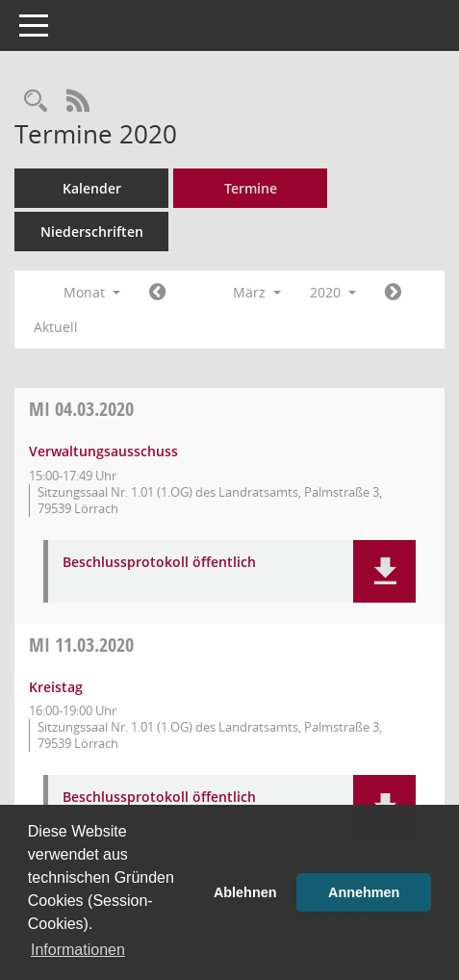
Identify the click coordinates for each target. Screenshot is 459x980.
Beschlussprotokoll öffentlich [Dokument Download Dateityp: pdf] (159, 563)
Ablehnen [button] (245, 892)
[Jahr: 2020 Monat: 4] (393, 293)
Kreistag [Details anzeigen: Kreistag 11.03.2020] (56, 687)
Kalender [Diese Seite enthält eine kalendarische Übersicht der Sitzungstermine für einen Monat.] (92, 188)
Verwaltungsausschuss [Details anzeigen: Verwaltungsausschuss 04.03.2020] (103, 451)
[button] (384, 571)
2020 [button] (333, 292)
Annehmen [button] (364, 892)
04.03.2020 (81, 409)
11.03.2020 (81, 645)
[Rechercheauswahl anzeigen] (36, 102)
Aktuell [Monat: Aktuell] (56, 327)
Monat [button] (92, 292)
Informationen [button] (78, 950)
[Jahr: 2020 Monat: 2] (157, 293)
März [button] (257, 292)
